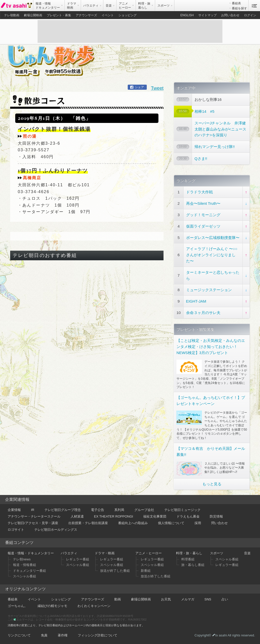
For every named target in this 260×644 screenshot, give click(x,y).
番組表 (236, 3)
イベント (108, 15)
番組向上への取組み (133, 523)
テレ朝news (22, 559)
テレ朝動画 (12, 15)
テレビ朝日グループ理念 (63, 510)
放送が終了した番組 (115, 571)
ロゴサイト (16, 530)
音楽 (247, 553)
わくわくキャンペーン (94, 606)
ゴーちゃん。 (18, 606)
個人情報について (171, 523)
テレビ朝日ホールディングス (56, 530)
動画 (118, 599)
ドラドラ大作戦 (199, 192)
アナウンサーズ (86, 15)
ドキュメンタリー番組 (29, 571)
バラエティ (69, 553)
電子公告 (97, 510)
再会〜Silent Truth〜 (203, 203)
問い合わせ (220, 523)
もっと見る (212, 484)
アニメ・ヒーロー (149, 553)
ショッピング (127, 15)
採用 (198, 523)
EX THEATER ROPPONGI (113, 516)
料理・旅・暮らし (189, 553)
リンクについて (19, 635)
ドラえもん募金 (188, 516)
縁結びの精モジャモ (52, 606)
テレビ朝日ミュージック (182, 510)
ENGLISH (187, 15)
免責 (44, 635)
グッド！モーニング (203, 215)
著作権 (63, 635)
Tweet (157, 88)
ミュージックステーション (209, 290)
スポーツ (217, 553)
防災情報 (216, 516)
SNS (208, 599)
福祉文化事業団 (155, 516)
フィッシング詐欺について (97, 635)
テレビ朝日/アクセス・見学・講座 (33, 523)
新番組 (146, 571)
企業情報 (14, 510)
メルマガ (188, 599)
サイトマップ (207, 15)
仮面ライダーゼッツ (203, 226)
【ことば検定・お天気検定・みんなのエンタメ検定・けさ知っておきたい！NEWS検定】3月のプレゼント (211, 347)
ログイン (250, 15)
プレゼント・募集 (59, 15)
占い (225, 599)
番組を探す (239, 8)
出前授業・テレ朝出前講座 (88, 523)
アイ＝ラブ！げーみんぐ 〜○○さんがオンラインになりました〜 (212, 255)
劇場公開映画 (33, 15)
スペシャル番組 (25, 576)
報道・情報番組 (25, 565)
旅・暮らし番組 (193, 565)
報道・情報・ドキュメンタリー (31, 553)
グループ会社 (144, 510)
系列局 (119, 510)
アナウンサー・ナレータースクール (34, 516)
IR (33, 510)
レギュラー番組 (78, 559)
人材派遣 (77, 516)
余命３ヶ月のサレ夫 (203, 313)
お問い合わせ (230, 15)
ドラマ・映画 (105, 553)
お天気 (166, 599)
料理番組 (188, 559)
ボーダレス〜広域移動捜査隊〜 (213, 238)
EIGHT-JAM (196, 301)
